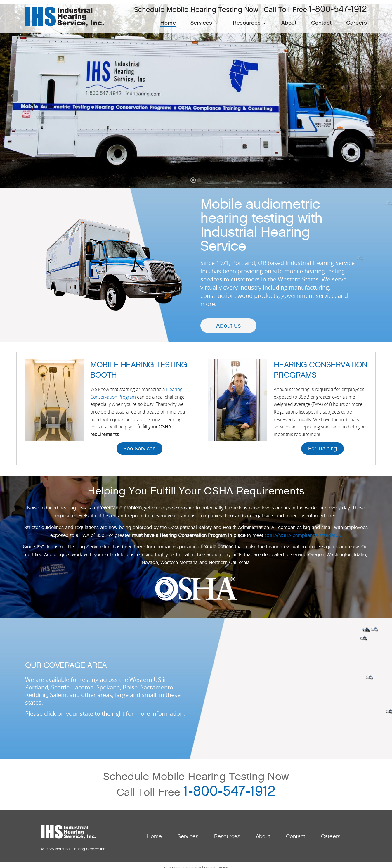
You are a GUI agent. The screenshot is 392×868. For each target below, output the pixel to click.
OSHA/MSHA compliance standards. (303, 535)
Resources (250, 23)
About (289, 23)
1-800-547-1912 (338, 9)
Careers (357, 23)
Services (204, 23)
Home (168, 23)
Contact (321, 23)
